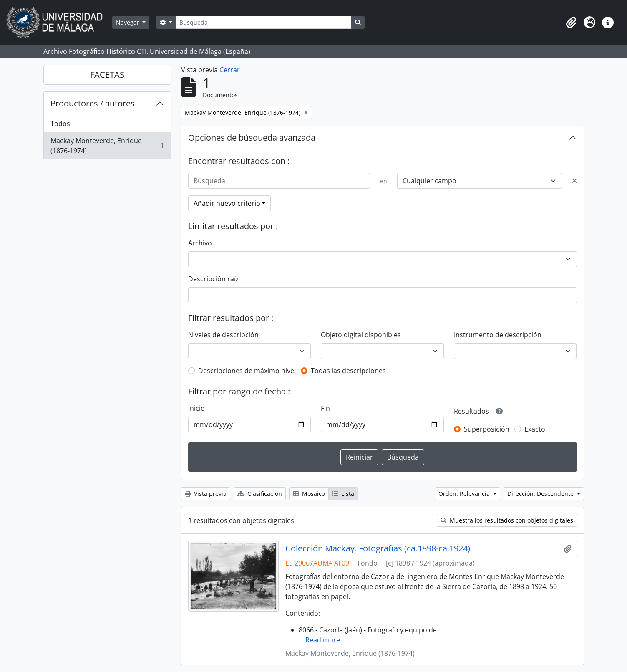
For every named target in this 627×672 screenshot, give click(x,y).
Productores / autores (93, 103)
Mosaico (309, 494)
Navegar (128, 22)
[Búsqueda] (264, 22)
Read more (323, 640)
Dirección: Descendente (541, 494)
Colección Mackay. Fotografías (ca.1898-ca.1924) (378, 548)
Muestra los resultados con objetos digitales (507, 520)
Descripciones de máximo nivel (247, 371)
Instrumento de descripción (498, 335)
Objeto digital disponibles (361, 335)
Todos (60, 124)
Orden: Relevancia (465, 494)
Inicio (196, 408)
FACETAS (107, 75)
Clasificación (260, 494)
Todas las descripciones (348, 371)
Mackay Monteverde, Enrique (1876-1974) (107, 146)
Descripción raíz (214, 279)
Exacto (535, 429)
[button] (571, 23)
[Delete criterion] (574, 181)
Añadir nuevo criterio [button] (227, 203)
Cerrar (230, 70)
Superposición (487, 429)
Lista (343, 494)
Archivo (200, 243)
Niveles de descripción (223, 335)
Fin (325, 408)
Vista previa (206, 494)
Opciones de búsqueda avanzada (252, 138)
